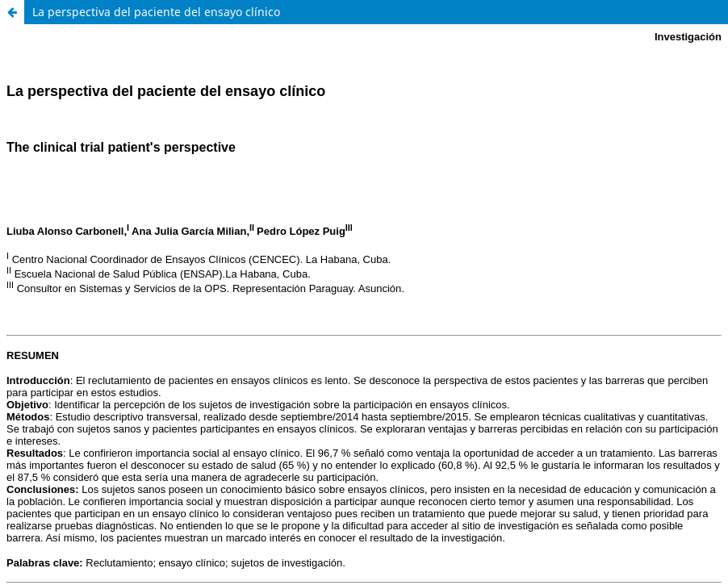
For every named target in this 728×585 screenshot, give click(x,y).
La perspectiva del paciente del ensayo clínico (156, 12)
